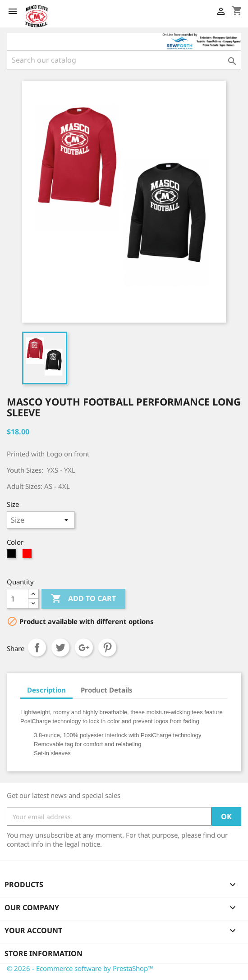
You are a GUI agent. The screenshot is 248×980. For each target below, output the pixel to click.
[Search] (124, 60)
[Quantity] (18, 599)
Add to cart (83, 599)
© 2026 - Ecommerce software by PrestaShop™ (80, 968)
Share (37, 647)
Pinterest (107, 647)
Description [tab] (46, 690)
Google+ (84, 647)
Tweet (60, 647)
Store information (44, 953)
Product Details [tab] (107, 690)
